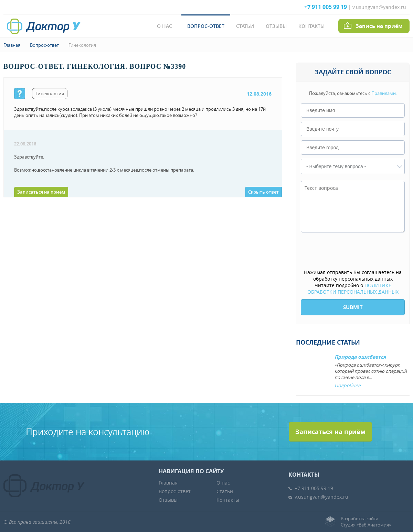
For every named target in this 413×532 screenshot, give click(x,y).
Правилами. (384, 93)
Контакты (311, 26)
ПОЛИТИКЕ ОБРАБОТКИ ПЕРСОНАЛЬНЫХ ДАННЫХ (353, 289)
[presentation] (353, 251)
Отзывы (276, 26)
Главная (12, 45)
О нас (165, 26)
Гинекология (82, 45)
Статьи (245, 26)
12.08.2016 (259, 94)
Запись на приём (379, 26)
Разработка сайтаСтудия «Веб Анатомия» (366, 522)
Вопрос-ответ (206, 26)
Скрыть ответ (263, 192)
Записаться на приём (41, 192)
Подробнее (348, 385)
